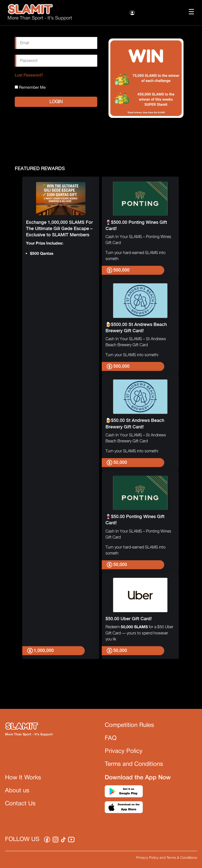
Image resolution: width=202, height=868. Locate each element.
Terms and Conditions (134, 764)
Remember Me (30, 87)
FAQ (111, 738)
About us (17, 791)
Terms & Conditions (182, 858)
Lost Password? (29, 75)
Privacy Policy (124, 751)
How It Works (23, 778)
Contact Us (20, 804)
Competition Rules (129, 725)
